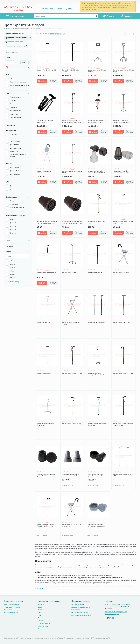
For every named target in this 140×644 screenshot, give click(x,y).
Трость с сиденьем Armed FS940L (71, 323)
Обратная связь (43, 626)
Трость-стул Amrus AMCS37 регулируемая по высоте (97, 121)
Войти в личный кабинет (12, 604)
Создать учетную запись (12, 607)
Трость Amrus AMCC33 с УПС (46, 272)
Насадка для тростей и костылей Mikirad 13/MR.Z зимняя (96, 172)
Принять (93, 9)
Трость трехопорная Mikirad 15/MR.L (97, 71)
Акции (70, 8)
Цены (40, 612)
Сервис (40, 621)
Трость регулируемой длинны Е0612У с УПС (123, 222)
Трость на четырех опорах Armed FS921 (45, 425)
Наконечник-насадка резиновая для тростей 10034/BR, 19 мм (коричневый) (73, 223)
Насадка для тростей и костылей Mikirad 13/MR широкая (121, 172)
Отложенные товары (11, 612)
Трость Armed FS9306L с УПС (72, 373)
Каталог (40, 610)
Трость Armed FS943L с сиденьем (121, 273)
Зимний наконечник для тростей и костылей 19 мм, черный (96, 475)
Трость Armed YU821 (44, 323)
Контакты (41, 604)
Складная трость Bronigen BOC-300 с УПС (45, 121)
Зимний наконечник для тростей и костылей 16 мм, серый (96, 526)
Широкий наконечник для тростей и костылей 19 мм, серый (71, 475)
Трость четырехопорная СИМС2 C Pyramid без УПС (122, 121)
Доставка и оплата (78, 604)
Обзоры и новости (44, 623)
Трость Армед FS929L (44, 373)
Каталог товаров (17, 16)
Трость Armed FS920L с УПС (122, 323)
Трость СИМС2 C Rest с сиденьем (45, 172)
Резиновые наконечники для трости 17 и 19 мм (46, 475)
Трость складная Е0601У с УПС (96, 222)
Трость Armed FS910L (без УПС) (122, 475)
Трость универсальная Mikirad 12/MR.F (72, 172)
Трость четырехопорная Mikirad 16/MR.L (123, 71)
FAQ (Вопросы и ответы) (80, 612)
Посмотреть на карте (112, 614)
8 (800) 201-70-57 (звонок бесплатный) (118, 604)
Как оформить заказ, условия (81, 607)
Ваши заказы (9, 610)
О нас (40, 607)
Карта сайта (42, 629)
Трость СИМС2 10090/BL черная (70, 71)
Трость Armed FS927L (95, 272)
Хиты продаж (49, 8)
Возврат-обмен (76, 610)
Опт (39, 618)
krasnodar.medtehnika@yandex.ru (116, 612)
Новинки (59, 8)
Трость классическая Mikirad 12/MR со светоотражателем (72, 121)
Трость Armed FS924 (69, 272)
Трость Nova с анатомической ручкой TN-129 (123, 425)
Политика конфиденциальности (82, 615)
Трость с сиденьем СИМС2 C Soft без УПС (72, 526)
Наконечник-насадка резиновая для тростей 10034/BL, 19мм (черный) (47, 223)
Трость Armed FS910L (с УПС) (98, 323)
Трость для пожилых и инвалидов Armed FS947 (96, 374)
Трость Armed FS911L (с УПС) (72, 424)
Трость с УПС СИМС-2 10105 (46, 70)
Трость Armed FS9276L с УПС (123, 373)
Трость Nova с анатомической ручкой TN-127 (97, 425)
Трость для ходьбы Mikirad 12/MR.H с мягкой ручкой (45, 526)
